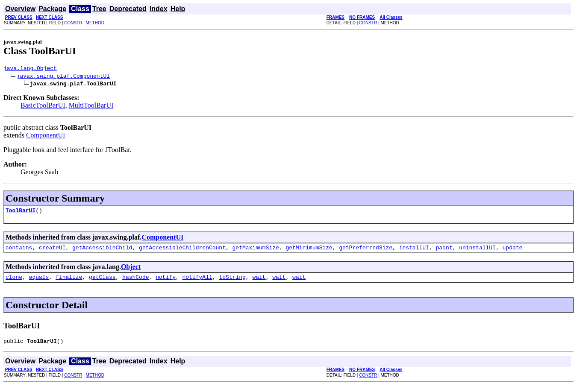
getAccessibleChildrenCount (182, 251)
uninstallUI (477, 251)
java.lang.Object (30, 69)
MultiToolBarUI (91, 107)
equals (39, 282)
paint (444, 251)
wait (259, 282)
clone (14, 282)
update (512, 251)
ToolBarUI (21, 213)
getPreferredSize (366, 251)
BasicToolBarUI (43, 107)
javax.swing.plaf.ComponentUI (63, 77)
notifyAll (197, 282)
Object (131, 271)
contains (19, 251)
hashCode (135, 282)
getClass (102, 282)
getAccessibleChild (102, 251)
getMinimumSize (309, 251)
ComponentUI (46, 136)
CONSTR (73, 23)
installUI (414, 251)
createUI (52, 251)
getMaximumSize (255, 251)
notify (166, 282)
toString (232, 282)
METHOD (95, 23)
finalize (69, 282)
